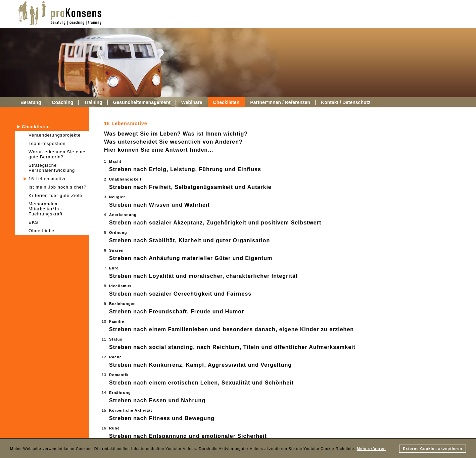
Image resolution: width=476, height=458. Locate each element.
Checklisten (226, 102)
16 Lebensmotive (48, 179)
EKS (33, 222)
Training (93, 102)
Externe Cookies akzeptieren (433, 449)
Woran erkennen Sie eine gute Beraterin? (57, 154)
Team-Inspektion (47, 143)
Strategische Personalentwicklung (52, 168)
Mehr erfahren (371, 449)
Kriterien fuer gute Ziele (55, 195)
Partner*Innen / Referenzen (280, 102)
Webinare (192, 102)
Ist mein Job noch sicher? (57, 187)
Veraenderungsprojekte (55, 135)
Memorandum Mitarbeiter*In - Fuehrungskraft (45, 209)
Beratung (31, 102)
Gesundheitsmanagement (142, 102)
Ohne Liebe (41, 231)
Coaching (62, 102)
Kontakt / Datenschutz (346, 102)
